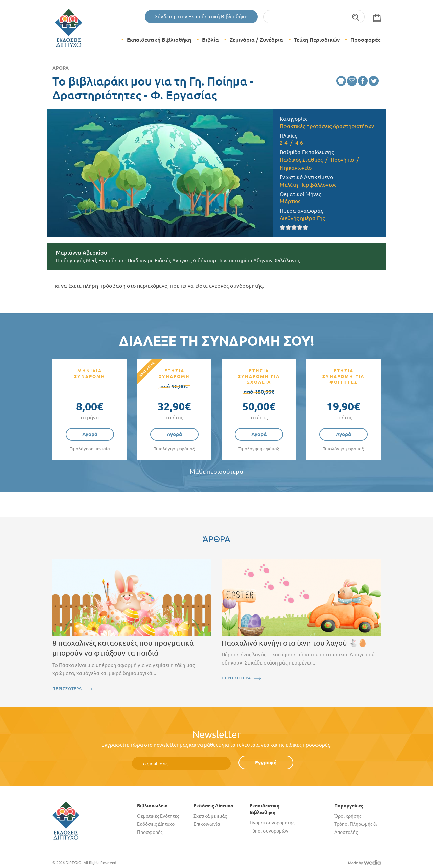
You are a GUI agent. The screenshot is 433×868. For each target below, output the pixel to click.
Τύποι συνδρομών (269, 831)
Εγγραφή (266, 762)
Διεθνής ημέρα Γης (302, 218)
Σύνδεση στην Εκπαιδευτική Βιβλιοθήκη (201, 16)
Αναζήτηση (356, 17)
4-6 (299, 143)
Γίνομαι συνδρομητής (272, 823)
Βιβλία (210, 40)
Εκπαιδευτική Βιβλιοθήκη (159, 40)
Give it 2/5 (288, 227)
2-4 (284, 143)
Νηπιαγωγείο (296, 168)
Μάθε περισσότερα (216, 471)
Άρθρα (61, 68)
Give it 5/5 (306, 227)
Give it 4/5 (300, 227)
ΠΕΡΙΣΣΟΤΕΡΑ (67, 688)
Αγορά (90, 434)
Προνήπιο (342, 160)
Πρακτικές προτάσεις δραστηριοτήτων (327, 126)
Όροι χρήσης (348, 816)
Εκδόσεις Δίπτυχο (156, 824)
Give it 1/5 (283, 227)
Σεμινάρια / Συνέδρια (256, 40)
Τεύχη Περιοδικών (317, 40)
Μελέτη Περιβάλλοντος (308, 185)
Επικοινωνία (207, 824)
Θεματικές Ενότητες (158, 816)
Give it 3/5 (294, 227)
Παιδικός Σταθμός (301, 160)
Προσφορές (365, 40)
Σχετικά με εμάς (210, 816)
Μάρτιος (290, 201)
